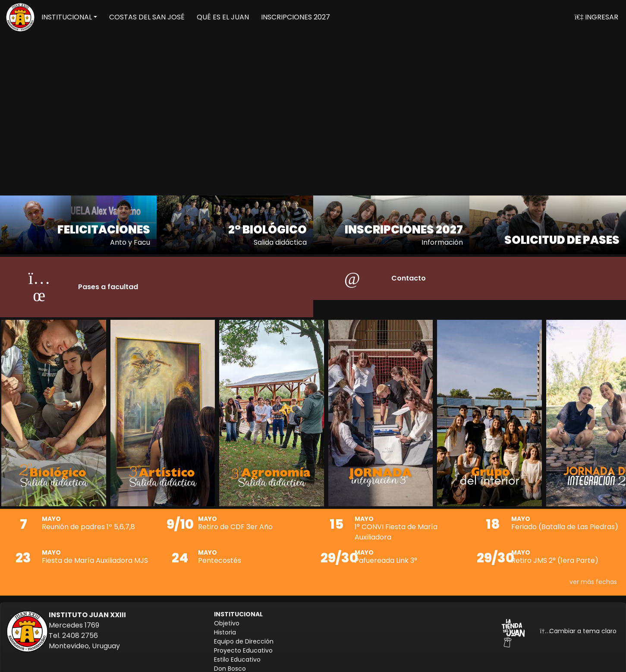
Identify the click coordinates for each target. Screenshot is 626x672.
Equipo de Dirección (244, 636)
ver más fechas (593, 577)
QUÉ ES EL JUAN (223, 17)
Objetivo (227, 618)
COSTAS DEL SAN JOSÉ (147, 17)
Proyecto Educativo (243, 645)
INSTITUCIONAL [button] (67, 17)
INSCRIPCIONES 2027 (296, 17)
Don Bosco (230, 663)
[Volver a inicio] (20, 17)
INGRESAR (596, 17)
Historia (225, 627)
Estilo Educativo (237, 654)
